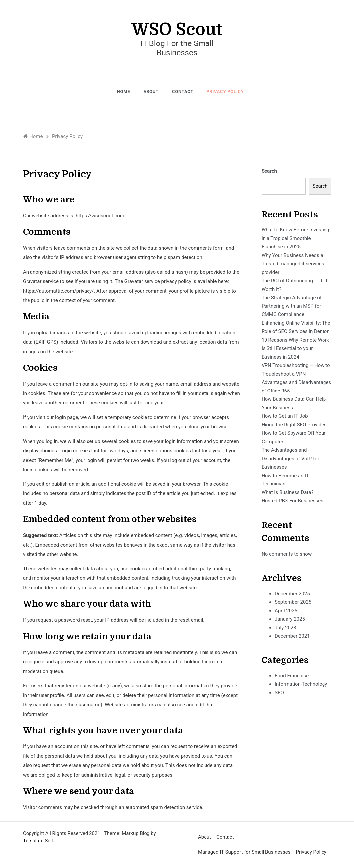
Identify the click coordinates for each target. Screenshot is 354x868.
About (151, 91)
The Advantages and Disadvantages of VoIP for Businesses (290, 458)
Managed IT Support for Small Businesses (244, 852)
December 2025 (292, 594)
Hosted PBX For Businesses (292, 501)
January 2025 (290, 619)
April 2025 (286, 611)
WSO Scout (177, 29)
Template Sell (38, 841)
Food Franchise (292, 676)
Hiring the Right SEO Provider (294, 425)
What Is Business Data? (288, 492)
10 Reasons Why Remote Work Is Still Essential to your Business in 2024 (295, 348)
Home (123, 91)
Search (269, 171)
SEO (279, 693)
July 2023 (286, 628)
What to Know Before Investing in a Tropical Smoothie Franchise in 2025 (295, 238)
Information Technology (301, 684)
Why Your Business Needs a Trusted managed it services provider (293, 264)
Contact (183, 91)
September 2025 (293, 602)
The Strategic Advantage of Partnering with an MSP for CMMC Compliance (292, 306)
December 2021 (292, 636)
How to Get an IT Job (285, 416)
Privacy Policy (225, 91)
